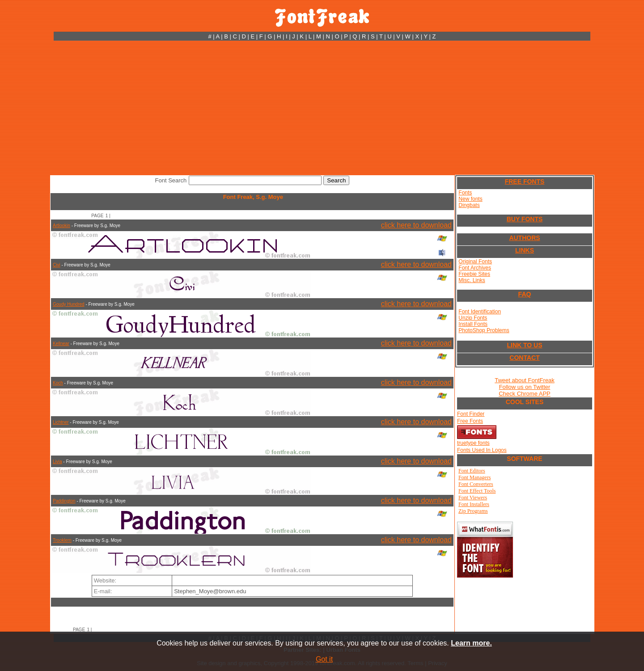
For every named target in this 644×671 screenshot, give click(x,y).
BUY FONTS (525, 219)
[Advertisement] (322, 108)
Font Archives (475, 268)
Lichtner (61, 422)
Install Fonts (473, 324)
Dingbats (469, 205)
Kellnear (61, 344)
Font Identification (480, 312)
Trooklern (62, 540)
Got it (324, 659)
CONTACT (524, 358)
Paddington (64, 501)
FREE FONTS (525, 181)
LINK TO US (524, 345)
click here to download (416, 225)
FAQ (525, 294)
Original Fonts (475, 262)
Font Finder (471, 414)
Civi (57, 265)
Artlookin (61, 226)
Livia (57, 462)
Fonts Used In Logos (482, 450)
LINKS (525, 250)
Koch (58, 383)
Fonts (465, 193)
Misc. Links (472, 280)
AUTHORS (524, 238)
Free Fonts (470, 421)
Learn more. (471, 643)
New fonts (470, 199)
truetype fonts (473, 443)
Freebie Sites (474, 274)
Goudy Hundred (69, 304)
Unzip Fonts (473, 318)
